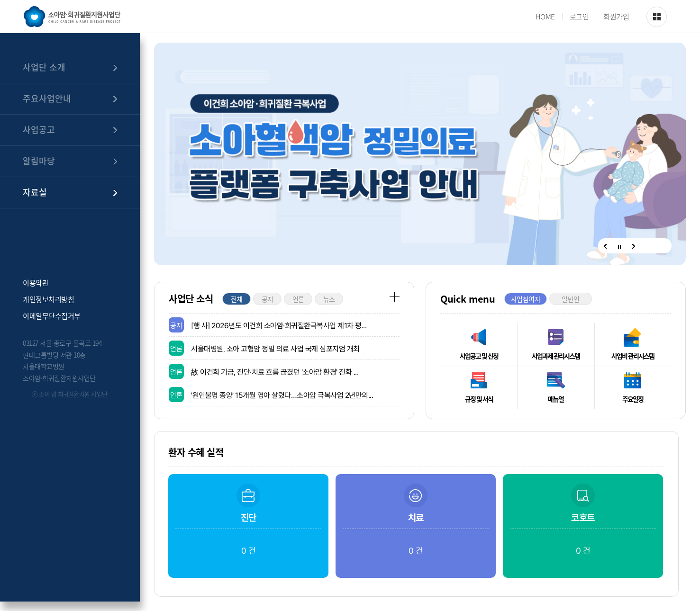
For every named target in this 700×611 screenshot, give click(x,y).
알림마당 (39, 161)
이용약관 (36, 282)
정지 (619, 247)
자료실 (35, 192)
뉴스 (329, 299)
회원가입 (616, 17)
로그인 (579, 17)
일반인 (571, 299)
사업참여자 (526, 299)
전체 (237, 299)
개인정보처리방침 (48, 299)
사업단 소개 (44, 67)
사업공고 (39, 130)
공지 (268, 299)
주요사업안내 (47, 98)
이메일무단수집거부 (52, 315)
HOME (545, 17)
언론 (298, 299)
